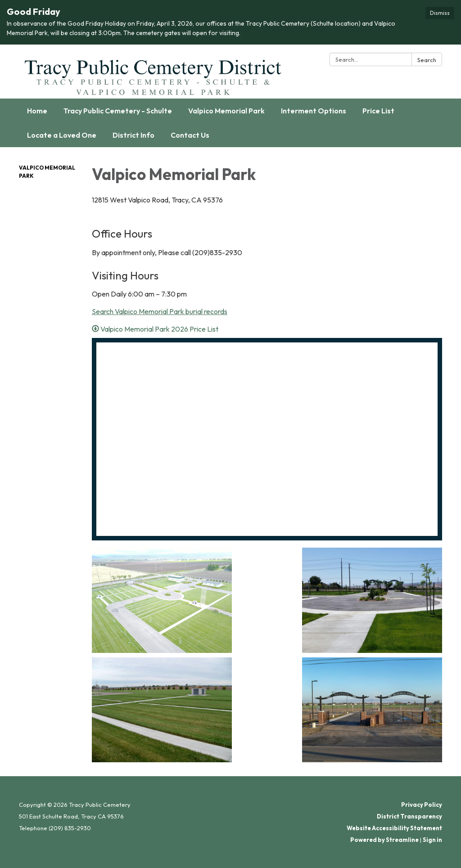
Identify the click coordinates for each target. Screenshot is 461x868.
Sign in (432, 840)
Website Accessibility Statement (394, 828)
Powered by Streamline (384, 840)
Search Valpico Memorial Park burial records (160, 311)
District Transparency (409, 816)
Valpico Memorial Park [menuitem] (226, 111)
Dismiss (440, 13)
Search (427, 60)
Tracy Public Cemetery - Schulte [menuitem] (118, 111)
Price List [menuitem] (378, 111)
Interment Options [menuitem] (314, 111)
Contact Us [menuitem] (190, 135)
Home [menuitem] (37, 111)
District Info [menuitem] (133, 135)
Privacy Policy (422, 805)
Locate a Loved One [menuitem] (62, 135)
